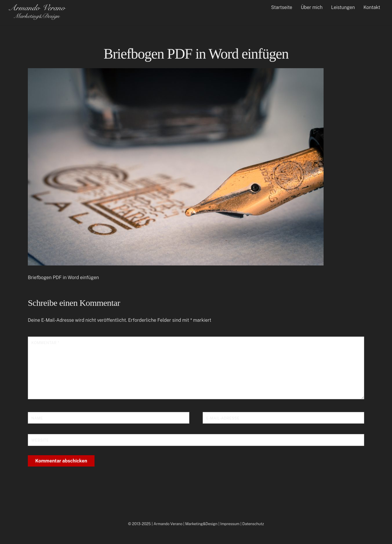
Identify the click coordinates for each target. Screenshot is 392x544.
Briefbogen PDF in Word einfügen (196, 54)
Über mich (312, 7)
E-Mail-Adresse (223, 418)
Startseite (282, 7)
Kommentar (45, 343)
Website (40, 440)
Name (37, 418)
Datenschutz (253, 524)
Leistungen (343, 7)
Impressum (230, 524)
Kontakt (372, 7)
